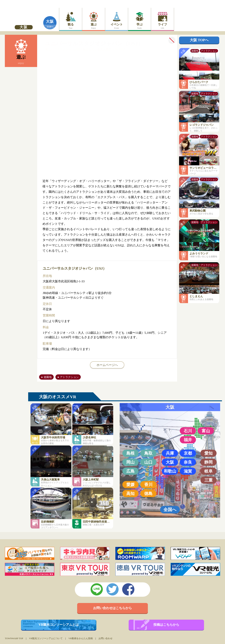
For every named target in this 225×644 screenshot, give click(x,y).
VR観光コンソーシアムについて (46, 638)
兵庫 (170, 453)
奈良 (188, 462)
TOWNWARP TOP (14, 638)
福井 (188, 440)
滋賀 (188, 471)
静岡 (208, 462)
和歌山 (170, 471)
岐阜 (208, 471)
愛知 (208, 453)
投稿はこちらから (166, 625)
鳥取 (148, 453)
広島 (130, 471)
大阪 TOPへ (199, 40)
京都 (188, 453)
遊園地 (48, 377)
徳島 (148, 494)
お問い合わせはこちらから (112, 608)
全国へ (170, 510)
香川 (148, 485)
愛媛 (130, 485)
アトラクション (69, 377)
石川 (188, 431)
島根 (130, 453)
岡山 (130, 462)
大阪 (50, 21)
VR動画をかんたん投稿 (80, 638)
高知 (130, 494)
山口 (148, 462)
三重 (208, 480)
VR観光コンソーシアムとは (59, 625)
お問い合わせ (106, 638)
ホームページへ (107, 365)
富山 (206, 431)
